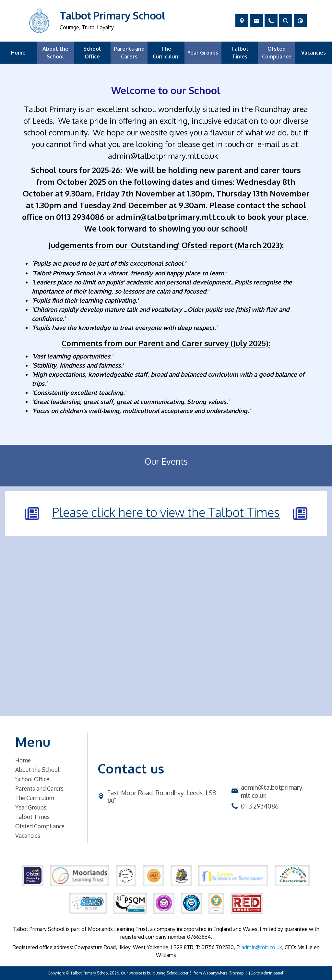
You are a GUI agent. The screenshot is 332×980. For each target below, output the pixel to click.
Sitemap (236, 973)
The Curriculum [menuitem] (166, 53)
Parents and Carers (39, 788)
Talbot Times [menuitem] (240, 53)
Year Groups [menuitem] (203, 53)
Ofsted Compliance (40, 826)
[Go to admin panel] (267, 973)
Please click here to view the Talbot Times (166, 512)
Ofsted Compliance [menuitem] (277, 53)
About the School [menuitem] (55, 53)
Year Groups (31, 807)
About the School (37, 770)
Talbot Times (32, 817)
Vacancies (28, 836)
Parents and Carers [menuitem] (129, 53)
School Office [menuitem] (92, 53)
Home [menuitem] (18, 53)
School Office (32, 779)
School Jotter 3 (179, 973)
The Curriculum (35, 798)
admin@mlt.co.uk (262, 947)
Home (23, 760)
